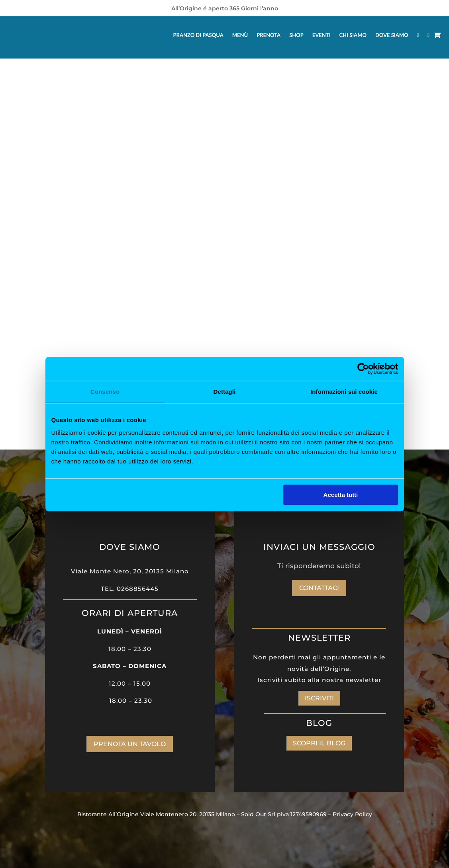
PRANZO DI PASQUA (198, 35)
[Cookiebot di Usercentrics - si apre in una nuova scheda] (363, 369)
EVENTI (322, 35)
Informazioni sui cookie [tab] (344, 392)
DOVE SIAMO (392, 35)
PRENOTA (269, 35)
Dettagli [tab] (225, 392)
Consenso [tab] (105, 392)
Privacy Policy (352, 814)
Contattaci (319, 588)
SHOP (296, 35)
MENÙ (240, 35)
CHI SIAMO (353, 35)
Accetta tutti (341, 495)
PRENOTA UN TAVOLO (130, 744)
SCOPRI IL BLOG (319, 743)
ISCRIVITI (319, 698)
